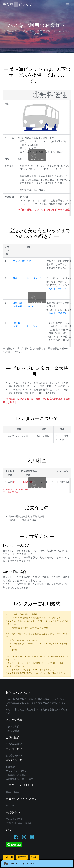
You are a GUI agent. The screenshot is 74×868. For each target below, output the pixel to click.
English (9, 857)
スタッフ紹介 (13, 726)
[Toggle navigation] (67, 5)
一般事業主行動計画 (16, 775)
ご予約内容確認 (14, 744)
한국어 (34, 857)
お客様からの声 (14, 756)
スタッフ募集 (13, 731)
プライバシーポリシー (17, 771)
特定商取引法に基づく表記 (20, 779)
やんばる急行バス (22, 261)
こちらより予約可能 (57, 289)
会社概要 (10, 767)
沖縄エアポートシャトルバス (28, 278)
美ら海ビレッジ (18, 5)
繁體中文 (22, 857)
